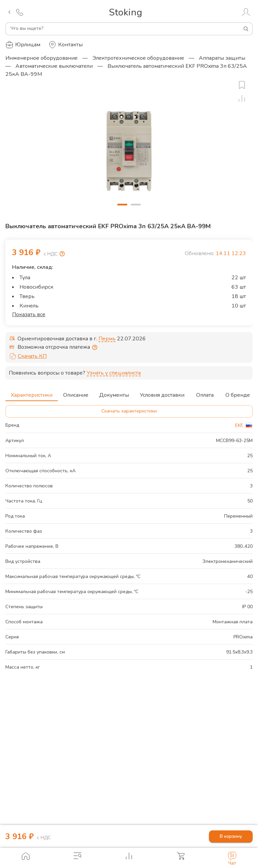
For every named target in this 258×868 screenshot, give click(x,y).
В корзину (231, 837)
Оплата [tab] (205, 393)
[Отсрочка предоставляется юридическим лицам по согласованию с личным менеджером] (95, 347)
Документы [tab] (114, 393)
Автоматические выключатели (54, 66)
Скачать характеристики (129, 411)
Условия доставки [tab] (162, 393)
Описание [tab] (76, 393)
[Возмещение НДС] (62, 254)
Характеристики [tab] (32, 393)
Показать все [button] (29, 315)
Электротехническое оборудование (138, 58)
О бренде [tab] (238, 393)
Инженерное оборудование (41, 58)
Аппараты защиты (222, 58)
